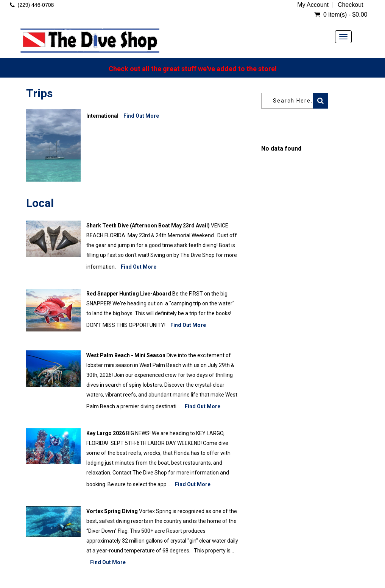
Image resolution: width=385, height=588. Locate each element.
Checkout (351, 5)
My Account (313, 5)
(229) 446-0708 (36, 5)
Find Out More (141, 116)
